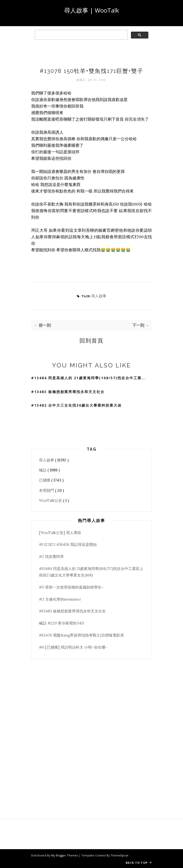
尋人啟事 (99, 296)
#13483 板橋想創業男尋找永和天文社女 (68, 392)
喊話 (43, 470)
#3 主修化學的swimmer (60, 599)
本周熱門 (47, 490)
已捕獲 (45, 480)
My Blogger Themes (65, 855)
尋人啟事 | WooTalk (92, 10)
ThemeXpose (120, 855)
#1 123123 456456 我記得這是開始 (68, 544)
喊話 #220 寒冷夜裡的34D (61, 623)
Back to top (139, 863)
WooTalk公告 (51, 500)
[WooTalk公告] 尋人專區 (60, 533)
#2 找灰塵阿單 (51, 557)
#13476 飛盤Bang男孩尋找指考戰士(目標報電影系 (81, 635)
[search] (81, 35)
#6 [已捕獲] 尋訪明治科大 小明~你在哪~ (73, 647)
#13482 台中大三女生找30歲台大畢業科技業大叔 (76, 405)
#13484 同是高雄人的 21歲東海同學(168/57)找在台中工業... (89, 378)
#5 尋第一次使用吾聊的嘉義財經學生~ (71, 587)
